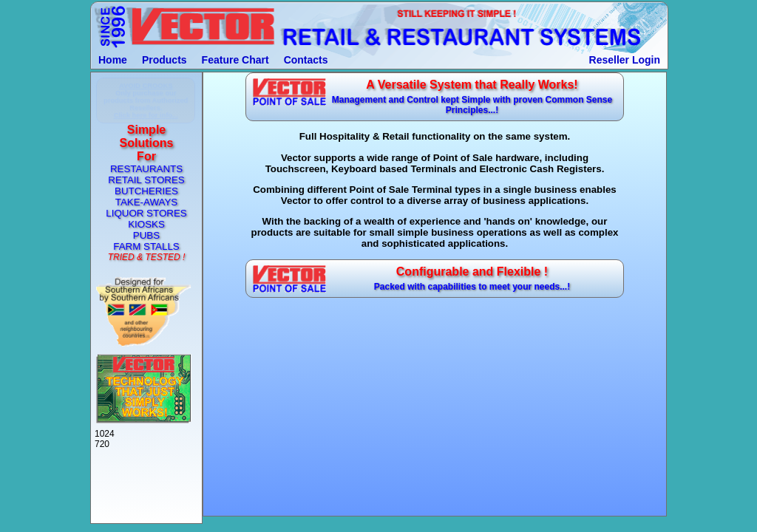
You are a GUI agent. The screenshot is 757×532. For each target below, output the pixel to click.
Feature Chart (235, 60)
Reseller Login (625, 60)
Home (113, 60)
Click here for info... (146, 115)
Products (164, 60)
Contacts (306, 60)
